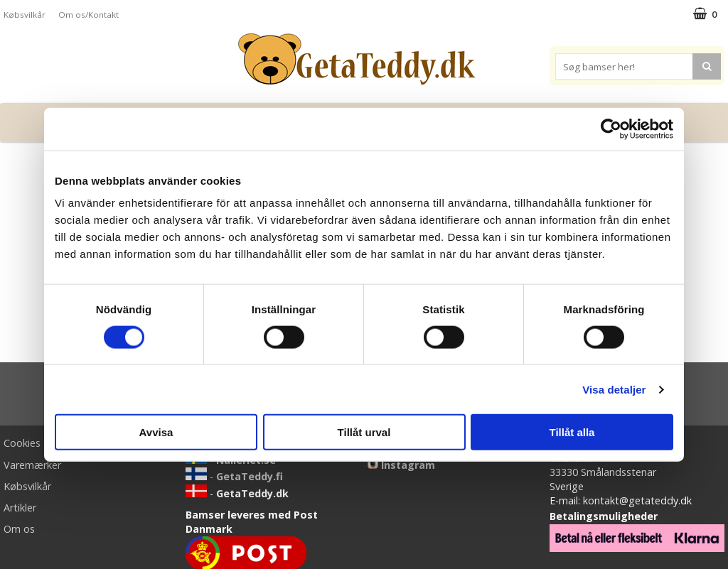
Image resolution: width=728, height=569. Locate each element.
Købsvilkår (25, 15)
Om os (19, 529)
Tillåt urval (364, 432)
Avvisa (156, 432)
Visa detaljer (614, 389)
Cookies (22, 443)
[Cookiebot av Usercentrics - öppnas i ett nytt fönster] (611, 129)
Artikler (20, 508)
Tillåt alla (572, 432)
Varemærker (32, 465)
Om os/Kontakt (89, 15)
